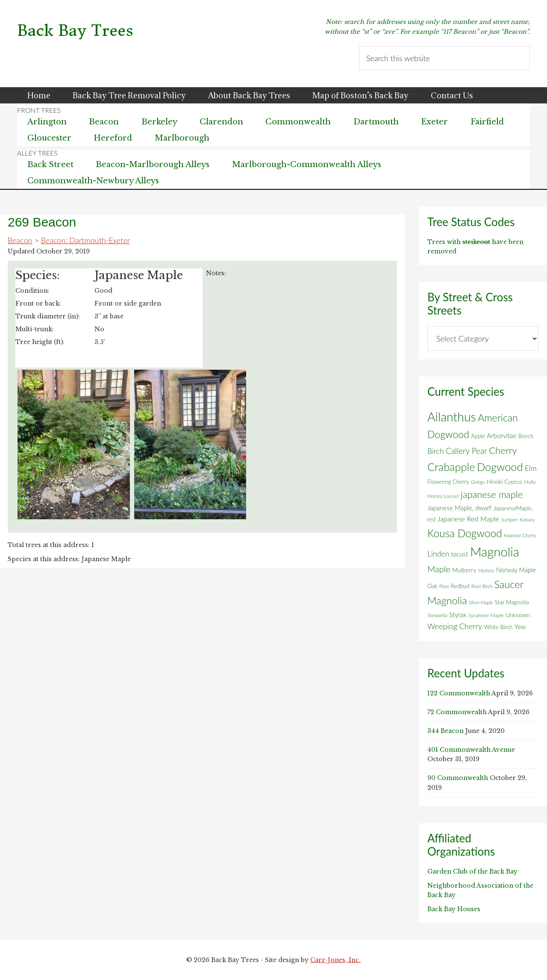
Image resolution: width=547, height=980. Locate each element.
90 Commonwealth (458, 778)
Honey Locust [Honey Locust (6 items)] (443, 496)
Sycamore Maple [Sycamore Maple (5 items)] (486, 615)
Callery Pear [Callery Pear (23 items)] (466, 451)
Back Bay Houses (454, 909)
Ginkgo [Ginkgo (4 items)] (478, 482)
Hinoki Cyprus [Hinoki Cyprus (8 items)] (504, 482)
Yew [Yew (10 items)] (520, 627)
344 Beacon (446, 731)
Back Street (50, 165)
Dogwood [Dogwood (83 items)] (500, 467)
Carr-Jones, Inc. (335, 960)
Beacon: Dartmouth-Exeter (85, 240)
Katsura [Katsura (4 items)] (527, 519)
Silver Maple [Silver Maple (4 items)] (481, 602)
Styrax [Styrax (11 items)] (458, 615)
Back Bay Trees (75, 31)
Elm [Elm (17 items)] (531, 468)
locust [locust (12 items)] (460, 554)
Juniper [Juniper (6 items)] (509, 519)
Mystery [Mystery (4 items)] (486, 570)
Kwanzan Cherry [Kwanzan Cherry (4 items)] (520, 535)
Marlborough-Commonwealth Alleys (307, 165)
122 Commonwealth (459, 693)
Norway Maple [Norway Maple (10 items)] (516, 570)
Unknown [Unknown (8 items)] (518, 615)
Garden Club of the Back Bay (472, 871)
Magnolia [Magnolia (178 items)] (495, 552)
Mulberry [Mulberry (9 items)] (464, 570)
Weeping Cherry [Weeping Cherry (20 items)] (455, 626)
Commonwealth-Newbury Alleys (93, 181)
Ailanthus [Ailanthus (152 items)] (452, 417)
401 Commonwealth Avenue (471, 750)
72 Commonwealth (457, 712)
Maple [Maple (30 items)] (439, 569)
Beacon (20, 240)
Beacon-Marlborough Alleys (153, 165)
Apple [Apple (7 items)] (478, 436)
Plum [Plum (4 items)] (444, 586)
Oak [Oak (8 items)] (432, 586)
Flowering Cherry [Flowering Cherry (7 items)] (448, 482)
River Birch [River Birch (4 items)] (482, 586)
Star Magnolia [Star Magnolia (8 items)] (512, 602)
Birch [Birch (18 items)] (436, 451)
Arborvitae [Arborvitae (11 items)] (501, 436)
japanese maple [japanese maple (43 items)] (492, 494)
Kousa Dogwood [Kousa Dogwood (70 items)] (465, 533)
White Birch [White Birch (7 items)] (498, 627)
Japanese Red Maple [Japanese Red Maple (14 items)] (468, 519)
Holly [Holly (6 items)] (530, 482)
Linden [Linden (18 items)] (438, 554)
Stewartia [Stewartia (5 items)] (437, 615)
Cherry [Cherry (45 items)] (503, 450)
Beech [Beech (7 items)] (526, 436)
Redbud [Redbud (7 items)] (460, 586)
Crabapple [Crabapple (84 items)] (451, 467)
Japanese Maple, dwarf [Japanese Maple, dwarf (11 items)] (459, 508)
